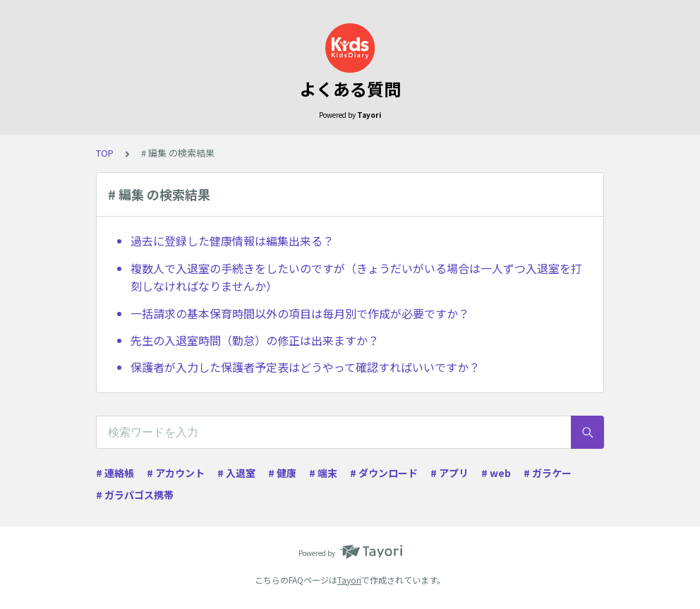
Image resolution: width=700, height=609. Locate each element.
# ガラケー (548, 473)
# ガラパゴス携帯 (135, 495)
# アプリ (449, 473)
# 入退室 (236, 473)
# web (496, 473)
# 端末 (323, 473)
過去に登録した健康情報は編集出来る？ (232, 241)
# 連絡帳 (115, 473)
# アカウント (176, 473)
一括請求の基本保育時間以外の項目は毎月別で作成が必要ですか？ (300, 313)
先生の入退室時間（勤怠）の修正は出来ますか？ (255, 340)
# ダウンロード (384, 473)
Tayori (349, 580)
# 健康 (282, 473)
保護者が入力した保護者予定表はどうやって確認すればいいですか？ (305, 367)
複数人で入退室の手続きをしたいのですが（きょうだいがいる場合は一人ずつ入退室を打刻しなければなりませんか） (356, 277)
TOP (105, 153)
